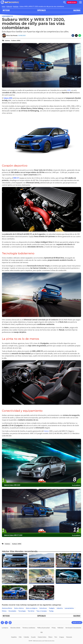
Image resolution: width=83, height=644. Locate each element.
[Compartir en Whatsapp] (80, 35)
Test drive (31, 611)
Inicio (3, 6)
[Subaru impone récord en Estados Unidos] (68, 561)
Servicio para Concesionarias (73, 628)
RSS (42, 632)
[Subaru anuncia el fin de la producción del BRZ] (15, 593)
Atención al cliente (15, 628)
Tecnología (22, 611)
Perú (56, 637)
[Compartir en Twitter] (76, 35)
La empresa (5, 628)
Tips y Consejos (42, 611)
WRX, (69, 90)
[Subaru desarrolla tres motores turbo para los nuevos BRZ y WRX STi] (41, 593)
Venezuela (69, 637)
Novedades (12, 611)
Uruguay (62, 637)
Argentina (14, 637)
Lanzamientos (7, 16)
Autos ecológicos (32, 608)
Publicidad (60, 628)
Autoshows (43, 608)
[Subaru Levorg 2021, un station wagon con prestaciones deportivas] (68, 577)
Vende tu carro (72, 2)
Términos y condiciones (29, 628)
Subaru (7, 41)
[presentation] (41, 461)
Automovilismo (7, 608)
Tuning (51, 611)
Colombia (26, 637)
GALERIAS (77, 10)
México (50, 637)
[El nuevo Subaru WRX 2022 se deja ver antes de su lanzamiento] (15, 577)
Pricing (54, 628)
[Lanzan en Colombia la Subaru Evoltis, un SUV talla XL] (41, 577)
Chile (20, 637)
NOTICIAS (6, 10)
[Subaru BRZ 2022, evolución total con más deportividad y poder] (41, 561)
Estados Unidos (42, 637)
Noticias (16, 6)
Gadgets (52, 608)
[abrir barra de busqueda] (65, 2)
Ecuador (33, 637)
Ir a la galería (76, 485)
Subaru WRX (16, 41)
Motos (4, 611)
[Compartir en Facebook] (73, 35)
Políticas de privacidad (43, 628)
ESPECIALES (41, 10)
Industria (60, 608)
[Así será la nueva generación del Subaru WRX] (15, 561)
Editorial (9, 6)
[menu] (80, 2)
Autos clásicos (19, 608)
